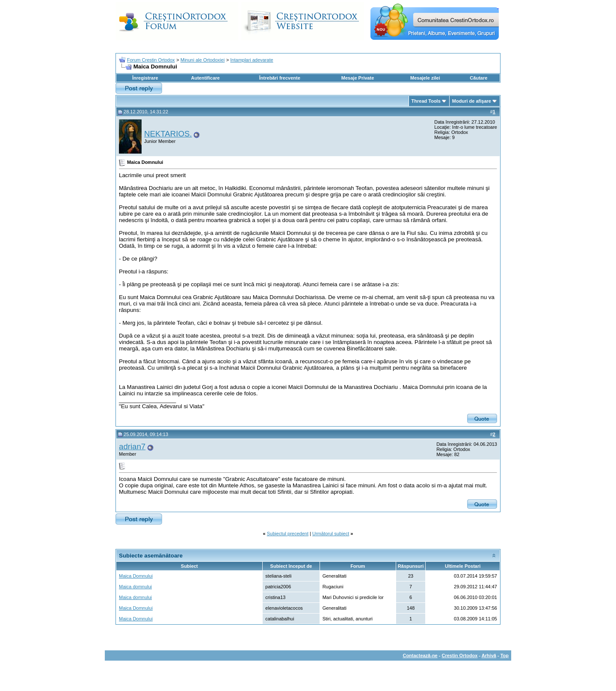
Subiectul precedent (288, 534)
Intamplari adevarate (252, 60)
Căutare (478, 78)
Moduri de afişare (472, 101)
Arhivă (489, 655)
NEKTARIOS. (168, 134)
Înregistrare (145, 78)
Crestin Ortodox (460, 655)
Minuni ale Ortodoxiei (203, 60)
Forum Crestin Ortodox (151, 60)
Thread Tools (426, 101)
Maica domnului (135, 587)
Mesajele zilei (425, 78)
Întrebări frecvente (280, 78)
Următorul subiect (331, 534)
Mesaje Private (358, 78)
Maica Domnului (136, 576)
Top (505, 655)
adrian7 (132, 446)
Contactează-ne (420, 655)
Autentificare (205, 78)
